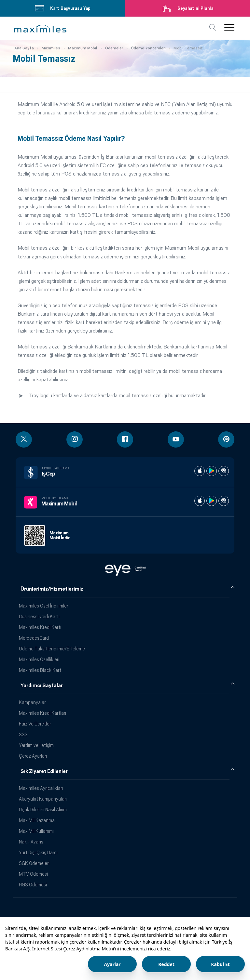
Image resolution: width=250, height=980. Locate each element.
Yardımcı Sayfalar (42, 686)
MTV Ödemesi (33, 874)
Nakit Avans (31, 842)
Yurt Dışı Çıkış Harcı (38, 852)
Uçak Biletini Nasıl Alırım (43, 810)
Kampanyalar (32, 702)
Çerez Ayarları (33, 756)
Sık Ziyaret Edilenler (44, 771)
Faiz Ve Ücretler (35, 724)
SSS (23, 734)
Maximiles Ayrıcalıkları (41, 788)
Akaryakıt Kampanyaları (43, 799)
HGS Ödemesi (33, 885)
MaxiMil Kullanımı (36, 831)
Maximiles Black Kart (40, 670)
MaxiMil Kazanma (37, 820)
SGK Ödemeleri (34, 863)
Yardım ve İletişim (36, 745)
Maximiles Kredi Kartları (42, 713)
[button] (40, 29)
